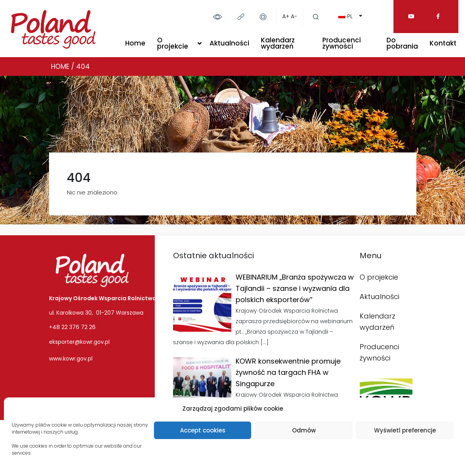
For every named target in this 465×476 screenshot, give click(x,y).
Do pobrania (402, 43)
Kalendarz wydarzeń (278, 43)
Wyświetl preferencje (405, 430)
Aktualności (229, 43)
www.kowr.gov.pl (71, 359)
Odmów (304, 430)
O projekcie (173, 43)
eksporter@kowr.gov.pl (79, 342)
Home (135, 43)
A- (294, 16)
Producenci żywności (342, 43)
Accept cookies (203, 430)
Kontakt (443, 43)
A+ (286, 16)
